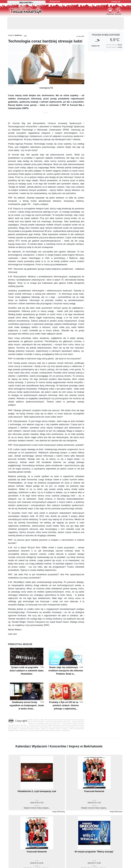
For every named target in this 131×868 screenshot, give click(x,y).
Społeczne (18, 35)
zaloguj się (116, 1)
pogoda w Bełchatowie (106, 35)
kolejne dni (95, 46)
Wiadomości (55, 1)
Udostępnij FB (46, 88)
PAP (25, 36)
